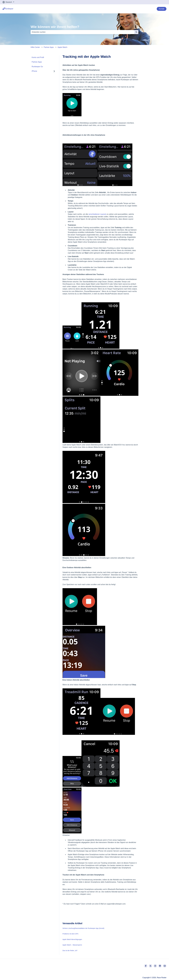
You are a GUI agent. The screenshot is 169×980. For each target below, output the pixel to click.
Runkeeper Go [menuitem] (37, 67)
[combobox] (82, 32)
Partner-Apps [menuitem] (37, 62)
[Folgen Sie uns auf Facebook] (146, 966)
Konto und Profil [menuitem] (38, 57)
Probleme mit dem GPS (70, 934)
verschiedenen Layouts (97, 214)
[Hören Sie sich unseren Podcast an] (160, 966)
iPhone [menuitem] (34, 71)
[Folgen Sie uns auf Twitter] (150, 966)
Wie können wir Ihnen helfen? (55, 27)
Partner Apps (49, 47)
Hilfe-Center (35, 47)
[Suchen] (136, 32)
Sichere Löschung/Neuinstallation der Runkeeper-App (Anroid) (83, 928)
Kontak (162, 9)
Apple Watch (62, 47)
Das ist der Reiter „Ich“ (70, 951)
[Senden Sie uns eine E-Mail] (165, 966)
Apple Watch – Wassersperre (72, 945)
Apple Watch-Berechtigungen (72, 939)
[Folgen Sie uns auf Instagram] (155, 966)
